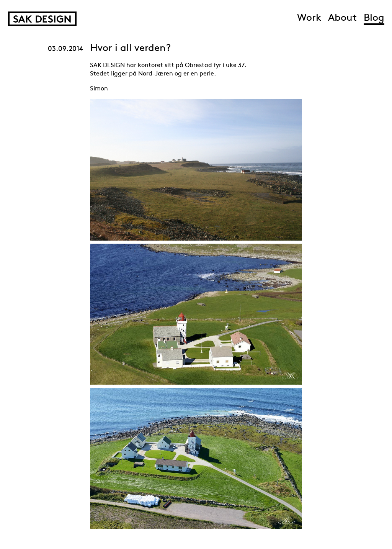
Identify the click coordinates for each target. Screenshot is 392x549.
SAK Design (42, 19)
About (342, 18)
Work (309, 18)
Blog (374, 18)
